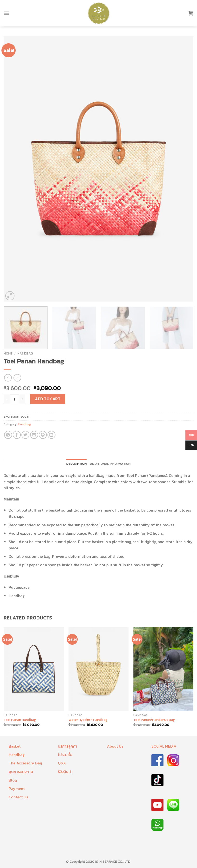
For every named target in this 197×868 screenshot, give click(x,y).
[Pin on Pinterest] (43, 435)
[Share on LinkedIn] (51, 435)
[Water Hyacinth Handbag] (98, 669)
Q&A (62, 763)
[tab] (76, 464)
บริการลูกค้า (68, 746)
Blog (13, 780)
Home (8, 353)
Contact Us (18, 797)
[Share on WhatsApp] (8, 435)
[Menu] (7, 13)
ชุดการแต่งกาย (21, 771)
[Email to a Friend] (34, 435)
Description (76, 464)
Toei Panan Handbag (20, 720)
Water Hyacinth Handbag (88, 720)
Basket (15, 746)
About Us (115, 746)
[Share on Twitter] (25, 435)
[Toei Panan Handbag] (34, 669)
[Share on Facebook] (17, 435)
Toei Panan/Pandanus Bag (154, 720)
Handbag (25, 353)
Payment (17, 789)
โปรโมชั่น (65, 755)
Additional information (110, 464)
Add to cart (48, 399)
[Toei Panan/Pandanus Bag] (163, 669)
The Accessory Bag (25, 763)
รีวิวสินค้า (65, 771)
